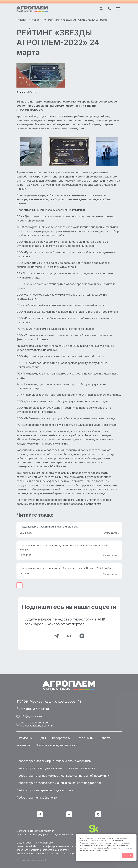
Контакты (23, 745)
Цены (42, 738)
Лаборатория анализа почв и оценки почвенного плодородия (59, 783)
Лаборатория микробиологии (37, 798)
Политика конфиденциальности (104, 845)
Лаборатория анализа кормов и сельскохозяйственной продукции (63, 776)
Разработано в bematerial (31, 860)
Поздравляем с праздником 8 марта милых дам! (49, 527)
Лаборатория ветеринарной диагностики (45, 790)
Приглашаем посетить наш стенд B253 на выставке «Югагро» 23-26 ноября (66, 568)
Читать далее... (111, 533)
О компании (24, 738)
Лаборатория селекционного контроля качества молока (56, 768)
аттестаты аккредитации (56, 850)
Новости (105, 738)
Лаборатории (61, 738)
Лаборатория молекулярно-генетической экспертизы (54, 761)
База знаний (85, 738)
